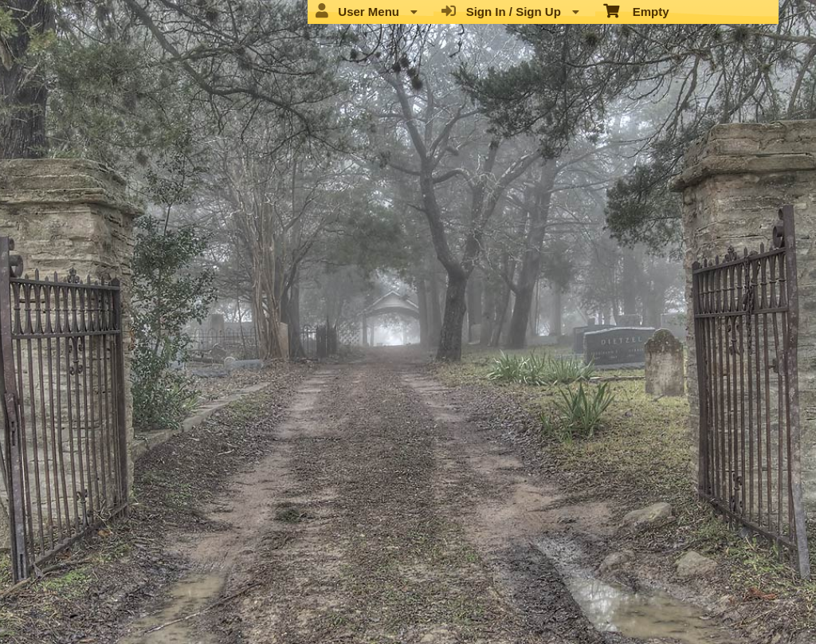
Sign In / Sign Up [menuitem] (510, 11)
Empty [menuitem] (636, 10)
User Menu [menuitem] (367, 11)
